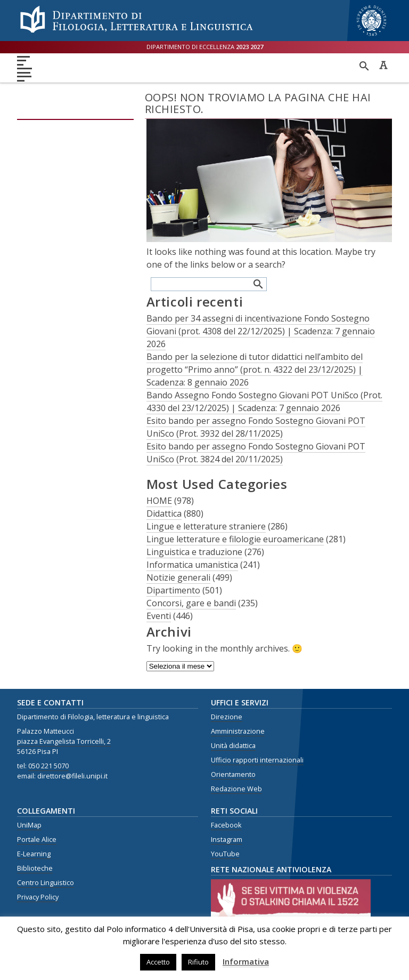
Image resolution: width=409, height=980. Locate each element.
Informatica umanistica (192, 565)
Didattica (164, 513)
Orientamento (233, 774)
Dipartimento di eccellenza (205, 47)
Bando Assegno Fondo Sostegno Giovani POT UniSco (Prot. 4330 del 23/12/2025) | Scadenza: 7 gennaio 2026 (264, 401)
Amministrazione (238, 731)
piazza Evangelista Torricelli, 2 (64, 741)
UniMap (29, 825)
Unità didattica (233, 746)
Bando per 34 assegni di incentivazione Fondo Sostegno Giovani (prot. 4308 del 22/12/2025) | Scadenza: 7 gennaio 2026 (261, 331)
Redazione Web (236, 789)
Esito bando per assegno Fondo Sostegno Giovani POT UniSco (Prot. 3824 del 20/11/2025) (256, 453)
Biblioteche (35, 868)
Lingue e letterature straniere (206, 526)
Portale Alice (37, 840)
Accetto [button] (158, 962)
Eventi (159, 616)
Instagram (227, 840)
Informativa (246, 961)
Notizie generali (178, 577)
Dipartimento (173, 590)
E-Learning (34, 854)
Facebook (226, 825)
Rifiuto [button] (198, 962)
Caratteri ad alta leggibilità (383, 65)
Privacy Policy (38, 897)
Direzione (227, 717)
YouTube (225, 854)
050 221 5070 (48, 766)
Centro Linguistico (46, 883)
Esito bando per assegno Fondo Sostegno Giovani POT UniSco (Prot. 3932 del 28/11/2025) (256, 427)
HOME (159, 501)
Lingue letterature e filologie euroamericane (235, 539)
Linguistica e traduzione (194, 552)
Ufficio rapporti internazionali (257, 760)
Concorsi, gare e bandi (191, 603)
